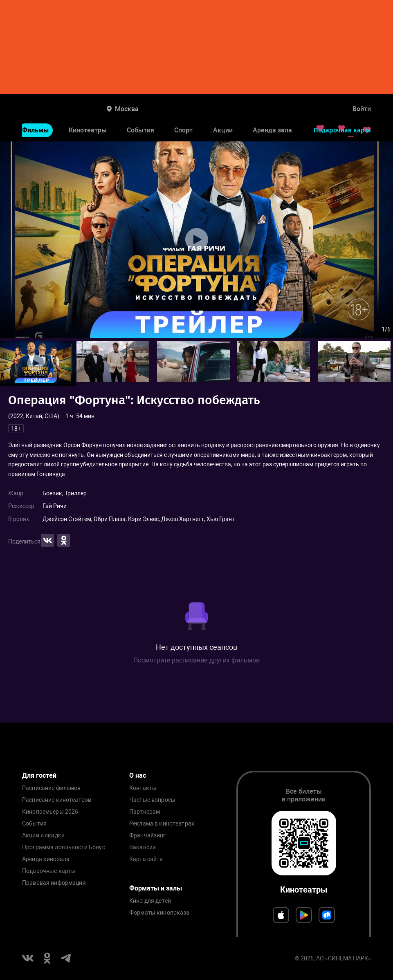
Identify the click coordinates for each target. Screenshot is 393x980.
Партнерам (145, 812)
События (140, 130)
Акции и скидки (43, 836)
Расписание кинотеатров (57, 800)
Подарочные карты (49, 871)
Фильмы (35, 130)
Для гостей (39, 775)
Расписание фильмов (52, 788)
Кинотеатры (88, 130)
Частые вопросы (152, 800)
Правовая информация (54, 883)
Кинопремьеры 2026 (50, 812)
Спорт (183, 130)
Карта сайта (146, 859)
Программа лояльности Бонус (64, 847)
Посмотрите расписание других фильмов (196, 660)
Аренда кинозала (46, 859)
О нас (138, 775)
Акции (223, 130)
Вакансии (143, 847)
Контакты (143, 788)
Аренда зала (272, 130)
